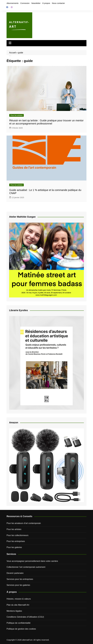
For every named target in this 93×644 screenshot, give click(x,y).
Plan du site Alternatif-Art (18, 605)
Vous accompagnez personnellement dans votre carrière (32, 561)
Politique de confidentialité (18, 623)
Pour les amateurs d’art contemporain (24, 523)
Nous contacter (58, 3)
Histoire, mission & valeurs (19, 599)
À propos (46, 3)
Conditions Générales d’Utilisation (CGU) (25, 617)
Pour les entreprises (16, 541)
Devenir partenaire (15, 573)
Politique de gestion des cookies (21, 629)
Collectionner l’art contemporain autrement (26, 567)
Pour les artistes (17, 115)
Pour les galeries (14, 547)
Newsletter (36, 3)
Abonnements (13, 3)
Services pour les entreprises (20, 579)
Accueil (12, 53)
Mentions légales (14, 611)
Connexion (25, 3)
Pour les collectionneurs (17, 535)
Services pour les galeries (18, 585)
